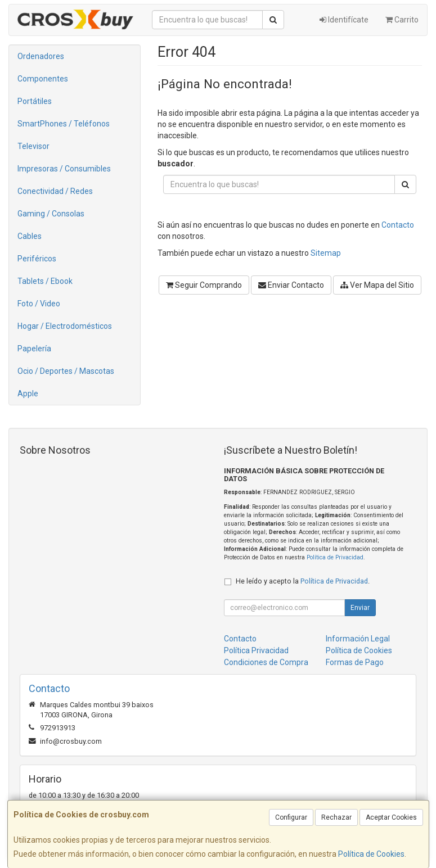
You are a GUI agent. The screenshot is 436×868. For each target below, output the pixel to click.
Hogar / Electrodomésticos (65, 326)
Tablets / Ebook (45, 281)
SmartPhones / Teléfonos (64, 124)
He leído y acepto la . (303, 581)
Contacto (398, 225)
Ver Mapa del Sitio (377, 285)
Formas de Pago (355, 662)
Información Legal (358, 639)
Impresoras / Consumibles (64, 169)
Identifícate (344, 20)
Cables (30, 236)
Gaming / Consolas (51, 214)
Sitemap (326, 253)
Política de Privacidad (335, 557)
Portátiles (35, 101)
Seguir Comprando (204, 285)
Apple (28, 394)
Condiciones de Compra (266, 662)
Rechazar (336, 817)
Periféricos (37, 259)
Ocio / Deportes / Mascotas (66, 371)
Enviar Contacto (291, 285)
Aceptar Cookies (391, 817)
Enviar (360, 608)
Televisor (33, 146)
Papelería (34, 349)
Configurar (291, 817)
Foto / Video (39, 304)
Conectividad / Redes (55, 191)
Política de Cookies (371, 854)
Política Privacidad (256, 650)
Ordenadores (41, 56)
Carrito (402, 20)
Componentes (43, 79)
